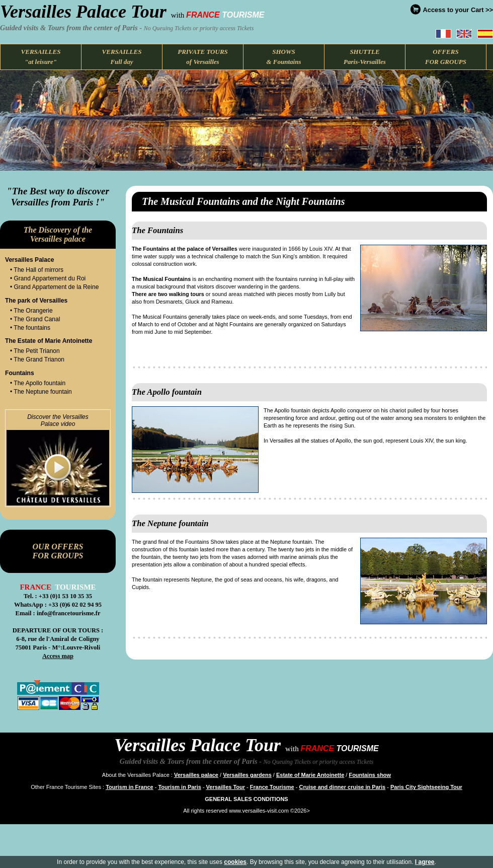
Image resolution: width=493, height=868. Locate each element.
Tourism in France (130, 787)
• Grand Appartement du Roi (48, 278)
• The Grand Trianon (37, 359)
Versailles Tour (226, 787)
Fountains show (370, 775)
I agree (425, 862)
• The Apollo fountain (38, 383)
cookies (235, 862)
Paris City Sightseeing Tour (426, 787)
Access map (58, 656)
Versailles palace (196, 775)
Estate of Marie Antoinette (310, 775)
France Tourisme (272, 787)
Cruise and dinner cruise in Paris (342, 787)
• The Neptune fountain (41, 392)
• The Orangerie (31, 311)
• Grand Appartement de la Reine (54, 287)
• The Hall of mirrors (37, 270)
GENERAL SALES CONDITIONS (246, 799)
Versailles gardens (247, 775)
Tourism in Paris (179, 787)
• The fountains (30, 328)
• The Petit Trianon (35, 351)
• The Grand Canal (35, 319)
